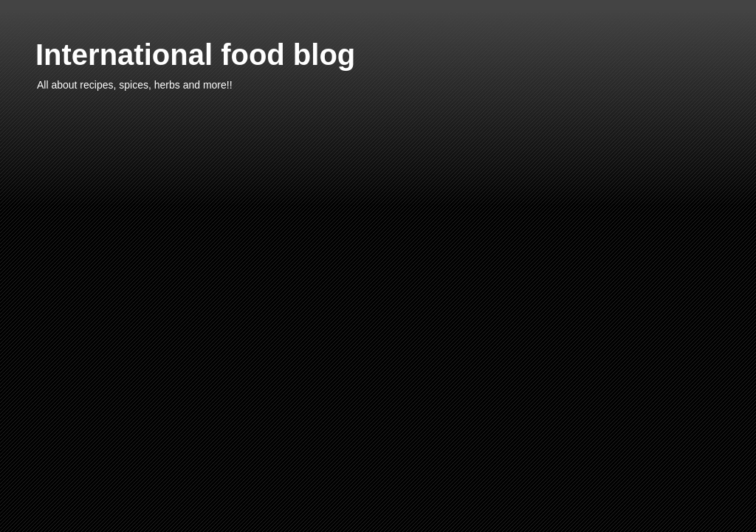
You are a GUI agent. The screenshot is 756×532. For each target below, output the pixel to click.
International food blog (195, 55)
